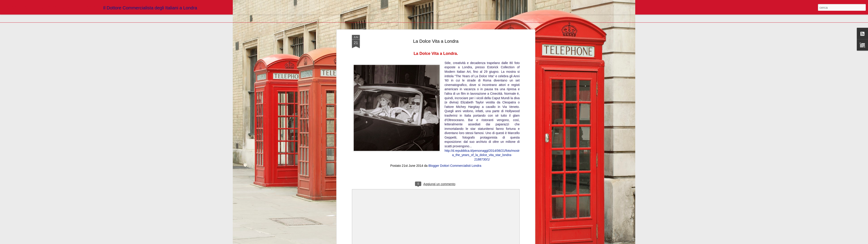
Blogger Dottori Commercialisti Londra (455, 166)
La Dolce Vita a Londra (436, 41)
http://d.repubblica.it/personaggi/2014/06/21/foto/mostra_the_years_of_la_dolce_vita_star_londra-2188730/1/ (482, 155)
